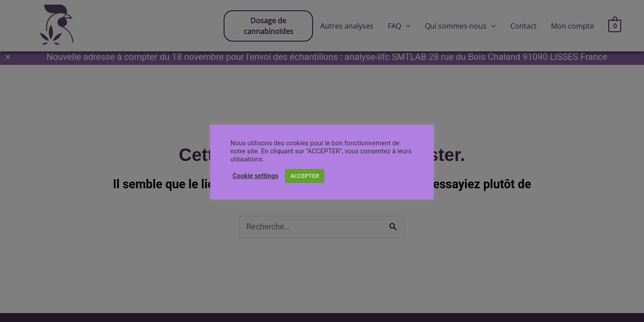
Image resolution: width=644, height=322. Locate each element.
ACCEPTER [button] (305, 176)
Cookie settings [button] (255, 176)
